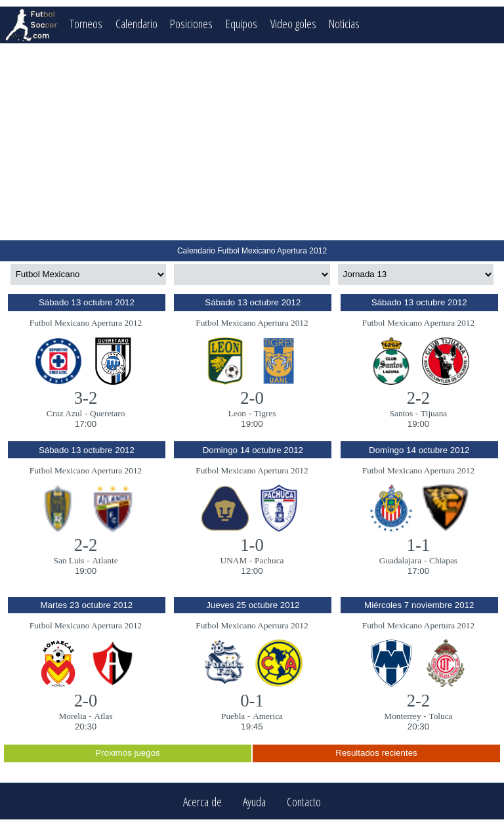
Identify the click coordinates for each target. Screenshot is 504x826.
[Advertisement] (252, 142)
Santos (402, 413)
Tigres (265, 413)
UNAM (234, 560)
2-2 (419, 398)
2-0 (252, 398)
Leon (237, 413)
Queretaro (107, 413)
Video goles (293, 23)
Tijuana (434, 413)
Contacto (304, 801)
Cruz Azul (64, 413)
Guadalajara (400, 560)
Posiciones (191, 23)
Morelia (72, 716)
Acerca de (202, 801)
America (268, 716)
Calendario (136, 23)
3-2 (86, 398)
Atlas (104, 716)
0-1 (252, 701)
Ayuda (254, 801)
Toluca (440, 716)
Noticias (345, 23)
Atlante (105, 560)
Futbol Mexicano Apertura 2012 (86, 323)
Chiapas (443, 560)
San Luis (69, 560)
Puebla (233, 716)
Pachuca (269, 560)
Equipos (241, 23)
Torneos (86, 23)
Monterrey (402, 716)
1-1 (419, 545)
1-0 (252, 545)
